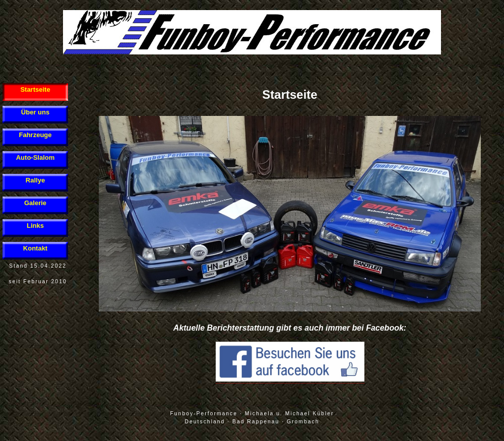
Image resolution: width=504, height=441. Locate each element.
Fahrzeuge (35, 135)
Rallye (35, 180)
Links (35, 226)
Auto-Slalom (36, 157)
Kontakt (35, 248)
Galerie (35, 203)
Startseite (35, 89)
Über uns (35, 112)
